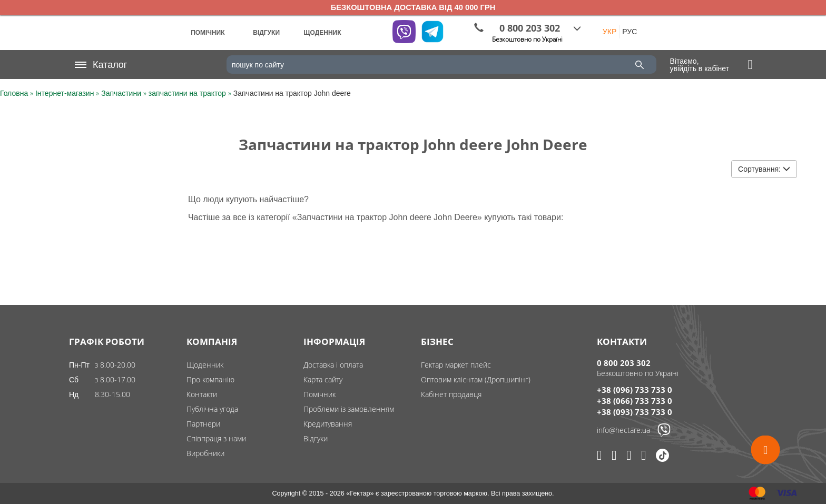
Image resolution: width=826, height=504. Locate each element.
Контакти (202, 394)
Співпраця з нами (216, 438)
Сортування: (764, 169)
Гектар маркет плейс (456, 365)
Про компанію (210, 379)
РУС (630, 32)
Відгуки (316, 438)
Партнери (203, 424)
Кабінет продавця (451, 394)
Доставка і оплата (333, 365)
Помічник (319, 394)
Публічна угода (212, 409)
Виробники (205, 453)
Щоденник (205, 365)
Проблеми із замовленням (349, 409)
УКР (609, 32)
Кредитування (328, 424)
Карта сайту (323, 379)
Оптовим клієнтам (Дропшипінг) (476, 379)
